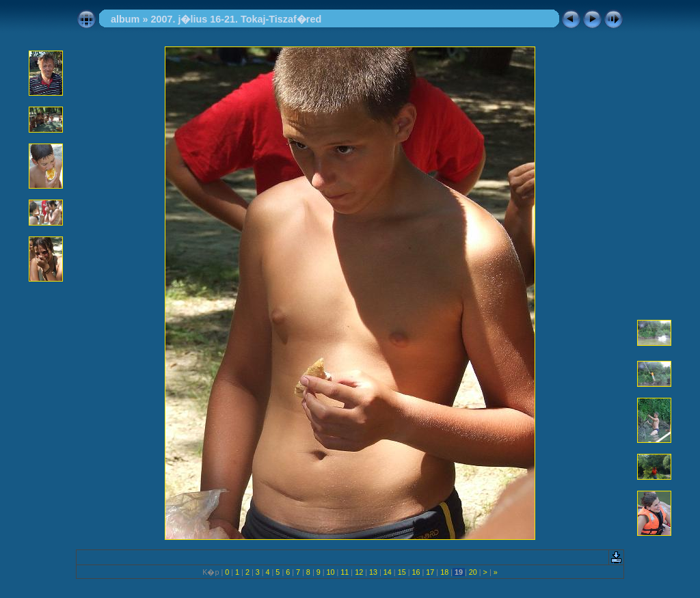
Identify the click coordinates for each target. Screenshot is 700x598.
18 (444, 572)
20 (473, 572)
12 (359, 572)
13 (373, 572)
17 (430, 572)
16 (416, 572)
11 (345, 572)
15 (402, 572)
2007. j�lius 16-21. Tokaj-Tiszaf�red (236, 19)
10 (331, 572)
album (125, 19)
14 (388, 572)
